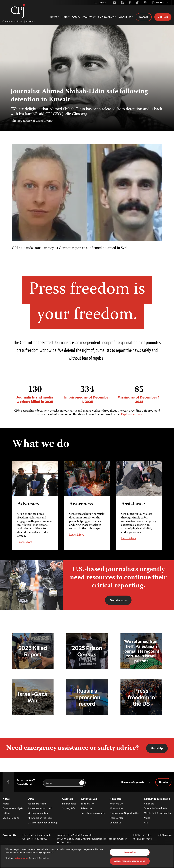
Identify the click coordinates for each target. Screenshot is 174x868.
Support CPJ (87, 804)
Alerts (6, 804)
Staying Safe (69, 808)
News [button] (53, 17)
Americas (149, 804)
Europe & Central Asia (155, 808)
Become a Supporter (133, 782)
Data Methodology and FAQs (43, 823)
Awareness (81, 504)
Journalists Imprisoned (40, 808)
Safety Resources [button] (83, 17)
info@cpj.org (165, 835)
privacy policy (22, 858)
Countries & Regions (157, 799)
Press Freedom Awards (93, 813)
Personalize (130, 852)
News (6, 799)
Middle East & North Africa (158, 813)
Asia (146, 823)
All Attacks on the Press (40, 818)
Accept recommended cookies (130, 861)
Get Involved (89, 799)
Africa (147, 818)
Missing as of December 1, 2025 (139, 394)
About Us (115, 799)
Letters (6, 813)
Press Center (116, 818)
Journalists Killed (37, 804)
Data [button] (65, 17)
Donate (144, 17)
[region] (87, 856)
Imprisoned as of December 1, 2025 (87, 394)
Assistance (133, 504)
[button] (168, 3)
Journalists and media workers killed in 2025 (35, 394)
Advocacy (28, 504)
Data (31, 799)
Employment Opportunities (124, 813)
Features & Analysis (13, 808)
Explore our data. (132, 414)
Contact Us (115, 823)
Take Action (87, 808)
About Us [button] (125, 17)
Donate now (118, 600)
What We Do (116, 804)
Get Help (163, 17)
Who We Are (116, 808)
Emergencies (69, 804)
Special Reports (11, 818)
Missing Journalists (38, 813)
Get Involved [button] (106, 17)
